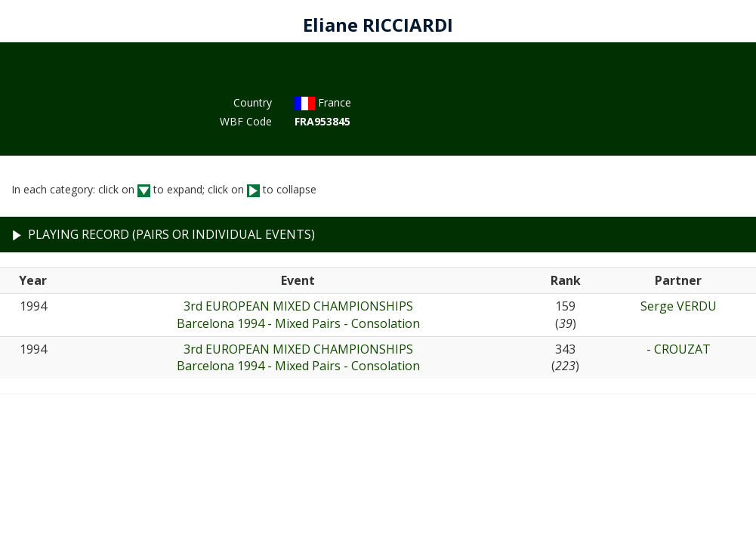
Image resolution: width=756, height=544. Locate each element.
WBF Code (246, 121)
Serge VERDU (679, 306)
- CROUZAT (679, 349)
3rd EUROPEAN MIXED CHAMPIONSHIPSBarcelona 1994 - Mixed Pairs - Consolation (298, 315)
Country (253, 102)
